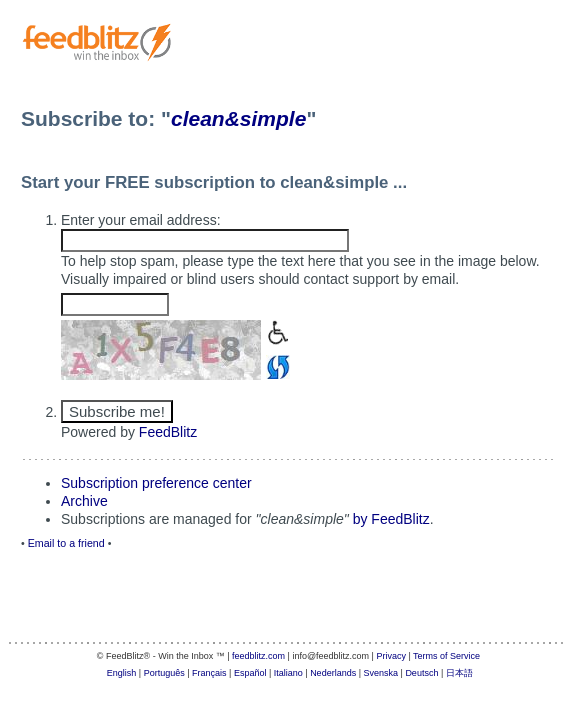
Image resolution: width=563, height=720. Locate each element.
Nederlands (333, 673)
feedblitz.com (258, 656)
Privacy (391, 656)
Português (164, 673)
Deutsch (421, 673)
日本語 (459, 673)
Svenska (381, 673)
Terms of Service (446, 656)
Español (250, 673)
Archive (84, 501)
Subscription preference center (156, 483)
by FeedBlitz (391, 519)
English (122, 673)
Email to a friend (66, 543)
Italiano (288, 673)
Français (209, 673)
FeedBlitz (168, 432)
